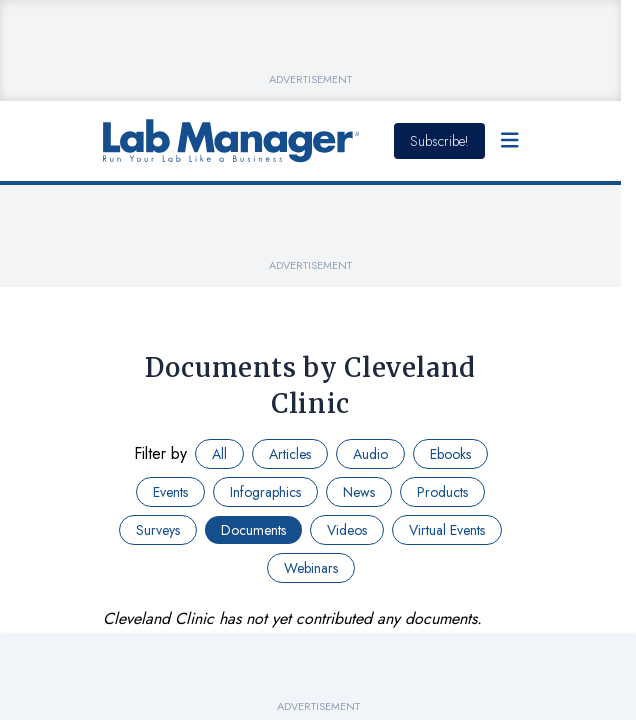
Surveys (158, 530)
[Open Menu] (510, 141)
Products (442, 492)
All (219, 454)
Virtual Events (447, 530)
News (359, 492)
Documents (253, 530)
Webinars (311, 568)
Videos (347, 530)
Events (170, 492)
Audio (370, 454)
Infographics (265, 492)
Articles (290, 454)
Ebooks (450, 454)
